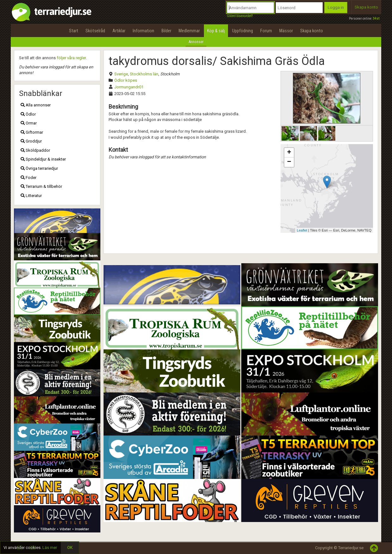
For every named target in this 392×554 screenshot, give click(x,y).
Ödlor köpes (126, 80)
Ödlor (28, 114)
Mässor (286, 31)
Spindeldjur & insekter (43, 159)
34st (376, 19)
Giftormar (32, 132)
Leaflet (302, 230)
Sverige (121, 74)
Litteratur (31, 196)
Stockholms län (144, 74)
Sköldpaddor (35, 150)
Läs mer (50, 548)
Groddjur (31, 141)
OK (70, 548)
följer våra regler (71, 58)
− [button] (289, 162)
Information (143, 31)
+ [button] (289, 153)
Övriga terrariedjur (39, 168)
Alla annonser (36, 105)
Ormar (29, 123)
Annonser (196, 42)
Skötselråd (95, 31)
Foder (28, 178)
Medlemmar (189, 31)
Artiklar (119, 31)
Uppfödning (243, 31)
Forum (266, 31)
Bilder (166, 31)
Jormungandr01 (129, 87)
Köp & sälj (216, 31)
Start (74, 31)
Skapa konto (366, 7)
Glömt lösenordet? (240, 16)
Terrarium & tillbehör (41, 186)
